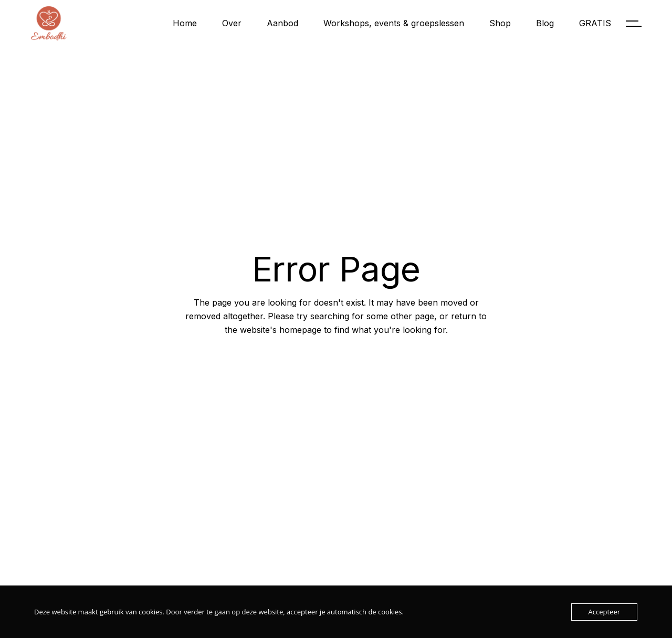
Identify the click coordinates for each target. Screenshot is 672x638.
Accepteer (604, 612)
